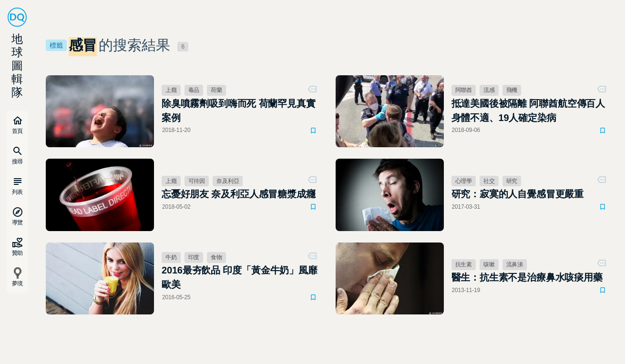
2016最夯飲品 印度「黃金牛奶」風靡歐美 (240, 277)
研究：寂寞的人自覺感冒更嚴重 (517, 194)
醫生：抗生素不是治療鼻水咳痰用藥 (527, 277)
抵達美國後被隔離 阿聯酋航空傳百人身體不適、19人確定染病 (528, 111)
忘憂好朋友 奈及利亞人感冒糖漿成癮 (239, 194)
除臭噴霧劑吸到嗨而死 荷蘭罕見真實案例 (239, 111)
